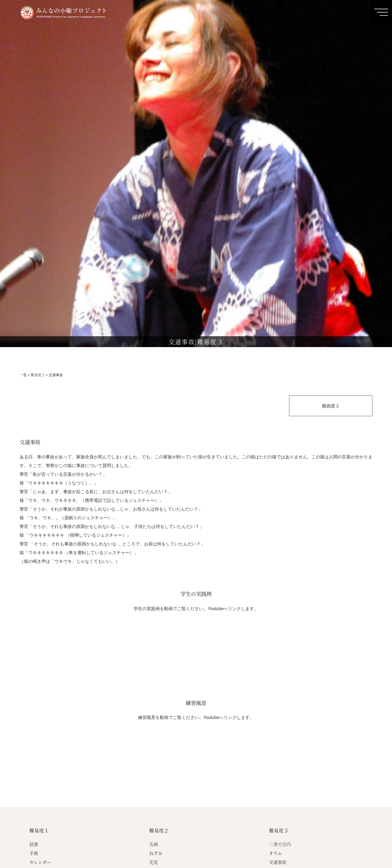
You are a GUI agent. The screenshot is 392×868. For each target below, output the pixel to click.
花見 (154, 862)
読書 (34, 844)
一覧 (23, 375)
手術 (34, 853)
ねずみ (156, 853)
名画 (154, 844)
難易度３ (38, 375)
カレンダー (40, 862)
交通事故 (278, 862)
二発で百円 (280, 844)
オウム (275, 853)
